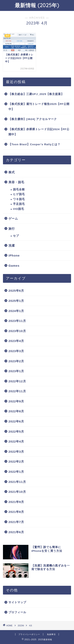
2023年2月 (16, 361)
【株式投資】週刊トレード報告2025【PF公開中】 (39, 107)
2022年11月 (17, 391)
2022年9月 (16, 401)
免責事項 (51, 634)
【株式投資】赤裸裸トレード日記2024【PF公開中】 (39, 132)
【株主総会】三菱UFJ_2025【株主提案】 (36, 94)
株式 (12, 172)
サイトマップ (17, 602)
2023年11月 (17, 321)
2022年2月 (16, 461)
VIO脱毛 (19, 209)
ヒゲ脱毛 (19, 194)
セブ (16, 236)
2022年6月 (16, 421)
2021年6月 (16, 532)
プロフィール (17, 612)
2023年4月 (16, 341)
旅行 (12, 229)
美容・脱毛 (16, 182)
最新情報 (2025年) (37, 5)
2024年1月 (16, 311)
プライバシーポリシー (29, 634)
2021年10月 (17, 492)
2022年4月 (16, 441)
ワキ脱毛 (19, 199)
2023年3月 (16, 351)
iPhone (14, 255)
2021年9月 (16, 502)
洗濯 (12, 245)
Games (14, 266)
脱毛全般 (19, 189)
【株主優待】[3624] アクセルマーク (33, 119)
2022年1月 (16, 472)
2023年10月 (17, 331)
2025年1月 (16, 301)
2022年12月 (17, 381)
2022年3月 (16, 452)
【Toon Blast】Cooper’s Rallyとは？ (34, 144)
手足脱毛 (19, 204)
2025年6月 (16, 291)
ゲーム (13, 218)
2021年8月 (16, 512)
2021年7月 (16, 522)
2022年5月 (16, 431)
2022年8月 (16, 411)
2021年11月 (17, 482)
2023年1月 (16, 371)
